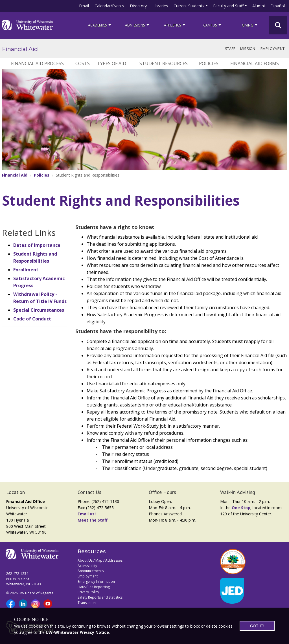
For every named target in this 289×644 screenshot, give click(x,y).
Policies (209, 63)
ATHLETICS (175, 25)
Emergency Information (96, 582)
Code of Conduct (32, 319)
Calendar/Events (109, 6)
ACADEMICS (100, 25)
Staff (230, 49)
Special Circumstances (39, 310)
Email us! (87, 514)
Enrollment (26, 270)
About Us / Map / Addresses (100, 560)
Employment (273, 49)
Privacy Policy (88, 592)
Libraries (160, 6)
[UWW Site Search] (278, 25)
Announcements (91, 571)
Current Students (189, 6)
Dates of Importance (37, 245)
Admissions (137, 25)
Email (84, 6)
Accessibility (87, 566)
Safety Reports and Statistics (100, 597)
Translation (87, 603)
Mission (248, 49)
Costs (83, 63)
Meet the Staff (93, 520)
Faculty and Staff (228, 6)
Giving (250, 25)
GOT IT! (257, 626)
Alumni (259, 6)
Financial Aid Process (37, 63)
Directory (138, 6)
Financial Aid (20, 49)
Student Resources (164, 63)
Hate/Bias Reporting (94, 587)
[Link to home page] (27, 25)
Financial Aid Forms (255, 63)
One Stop (241, 508)
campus (213, 25)
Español (278, 6)
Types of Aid (112, 63)
